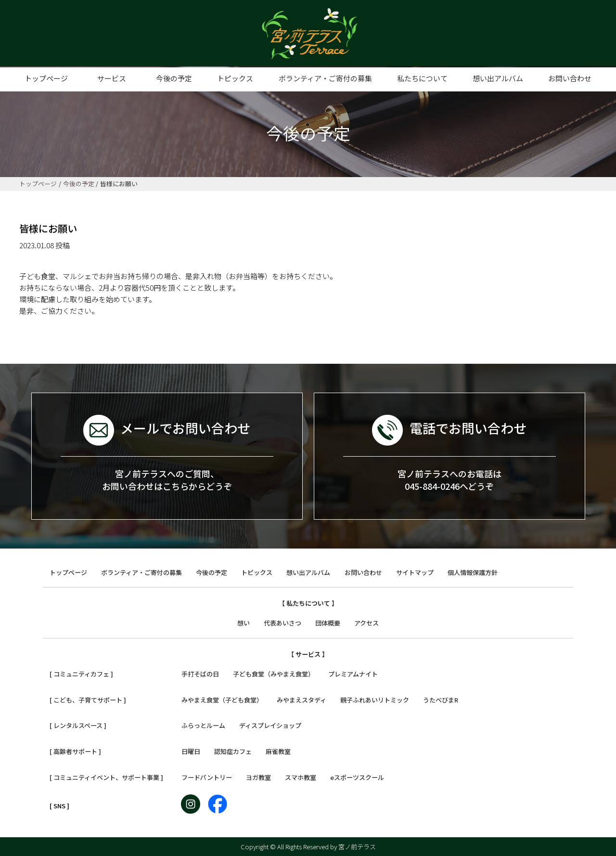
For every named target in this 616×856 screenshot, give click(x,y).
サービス (112, 78)
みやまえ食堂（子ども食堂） (222, 700)
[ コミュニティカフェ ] (81, 674)
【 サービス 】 (308, 654)
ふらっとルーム (203, 725)
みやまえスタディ (302, 700)
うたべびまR (441, 700)
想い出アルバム (498, 78)
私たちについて (422, 78)
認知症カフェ (233, 751)
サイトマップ (415, 572)
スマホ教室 (301, 777)
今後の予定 (174, 78)
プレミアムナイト (353, 674)
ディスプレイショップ (270, 725)
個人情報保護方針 (473, 572)
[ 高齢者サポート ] (75, 751)
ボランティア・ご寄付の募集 (325, 78)
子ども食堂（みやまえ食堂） (274, 674)
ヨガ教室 (258, 777)
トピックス (235, 78)
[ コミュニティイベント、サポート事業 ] (106, 777)
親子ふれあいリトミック (375, 700)
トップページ (46, 78)
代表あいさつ (282, 623)
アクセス (366, 623)
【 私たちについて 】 (308, 603)
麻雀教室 (278, 751)
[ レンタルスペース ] (78, 725)
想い (244, 623)
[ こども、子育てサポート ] (88, 700)
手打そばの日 (200, 674)
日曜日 (191, 751)
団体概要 (328, 623)
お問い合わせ (570, 78)
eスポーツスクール (357, 777)
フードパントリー (207, 777)
